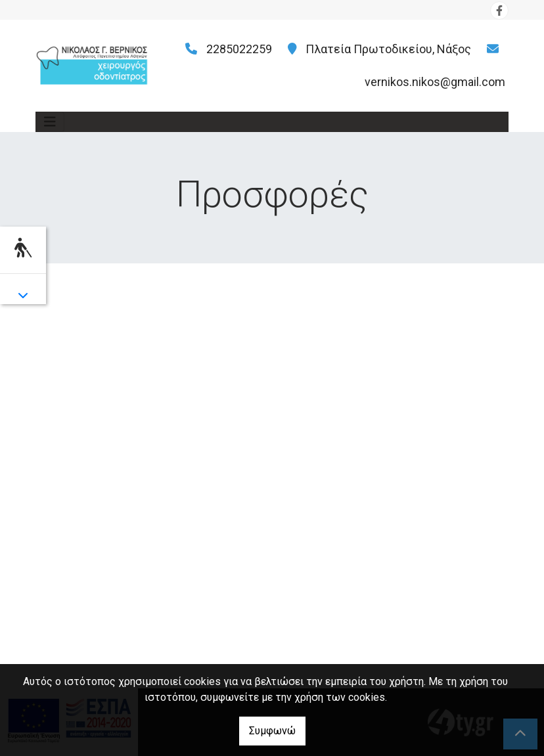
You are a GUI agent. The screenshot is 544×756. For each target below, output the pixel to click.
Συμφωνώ (272, 731)
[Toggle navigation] (50, 122)
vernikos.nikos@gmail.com (435, 82)
